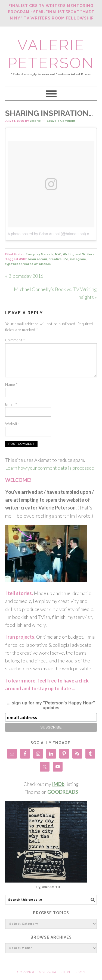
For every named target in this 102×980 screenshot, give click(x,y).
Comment (15, 340)
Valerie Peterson (51, 54)
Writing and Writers (78, 254)
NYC (58, 254)
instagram (78, 259)
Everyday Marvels (39, 254)
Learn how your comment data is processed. (50, 468)
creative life (58, 259)
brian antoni (37, 259)
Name (12, 384)
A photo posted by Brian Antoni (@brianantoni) (47, 234)
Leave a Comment (61, 121)
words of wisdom (37, 264)
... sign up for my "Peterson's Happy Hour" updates (51, 705)
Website (13, 424)
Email (11, 404)
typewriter (13, 264)
